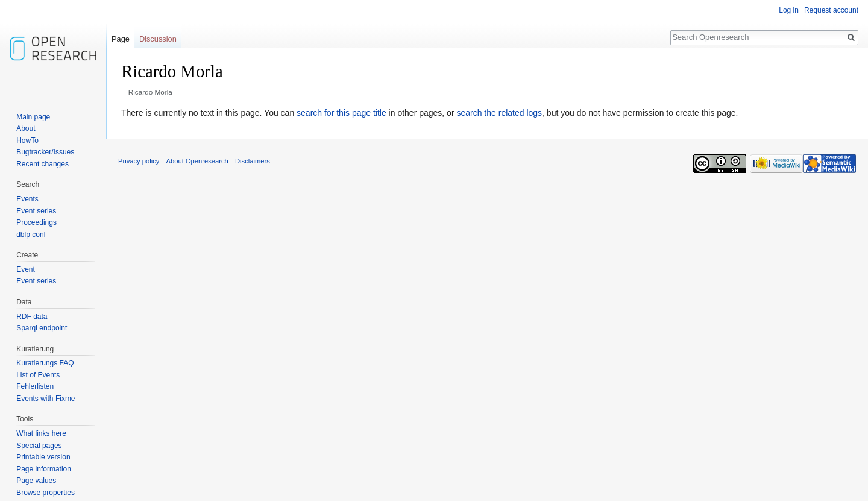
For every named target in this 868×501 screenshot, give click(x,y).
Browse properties (46, 493)
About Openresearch (197, 161)
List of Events (38, 375)
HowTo (27, 140)
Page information (44, 469)
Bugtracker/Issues (45, 152)
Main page (33, 117)
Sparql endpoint (42, 328)
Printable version (43, 457)
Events (27, 199)
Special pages (39, 446)
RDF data (32, 317)
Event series (36, 211)
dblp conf (31, 235)
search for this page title (341, 113)
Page (121, 39)
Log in (789, 10)
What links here (41, 433)
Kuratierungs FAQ (45, 363)
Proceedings (36, 222)
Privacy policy (139, 161)
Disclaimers (253, 161)
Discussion (158, 39)
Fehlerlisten (35, 386)
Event (26, 269)
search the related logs (499, 113)
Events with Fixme (46, 399)
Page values (36, 481)
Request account (831, 10)
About (26, 128)
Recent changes (42, 164)
